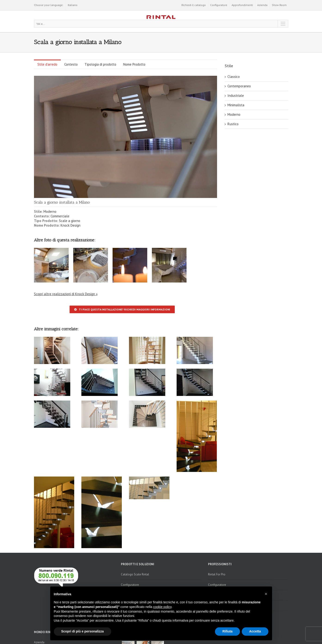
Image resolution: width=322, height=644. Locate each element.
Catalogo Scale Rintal (135, 574)
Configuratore (219, 5)
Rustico (233, 124)
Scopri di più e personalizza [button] (83, 631)
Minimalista (236, 105)
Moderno (50, 211)
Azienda (262, 5)
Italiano (73, 5)
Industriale (236, 96)
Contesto (71, 64)
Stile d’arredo (47, 64)
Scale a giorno (70, 221)
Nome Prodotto (134, 64)
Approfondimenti (242, 5)
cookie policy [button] (162, 607)
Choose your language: (49, 5)
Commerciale (60, 216)
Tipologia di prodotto (100, 64)
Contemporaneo (239, 86)
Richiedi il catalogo (194, 5)
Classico (234, 77)
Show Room (279, 5)
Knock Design (71, 225)
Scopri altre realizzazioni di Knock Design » (66, 294)
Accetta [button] (255, 631)
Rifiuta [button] (227, 631)
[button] (266, 594)
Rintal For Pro (217, 574)
